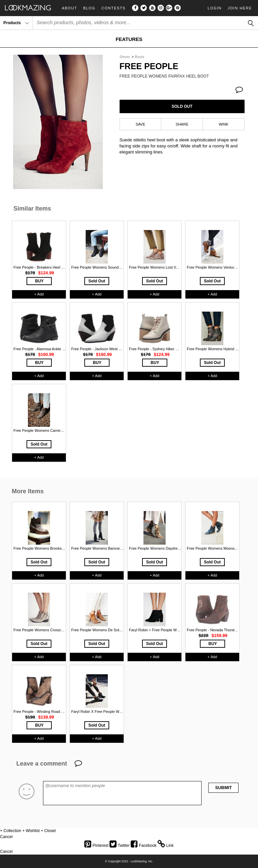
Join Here (240, 8)
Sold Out (97, 281)
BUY (39, 281)
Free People (149, 66)
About (69, 8)
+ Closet (48, 831)
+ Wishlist (31, 831)
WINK (224, 124)
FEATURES (129, 39)
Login (215, 8)
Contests (114, 8)
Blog (89, 8)
